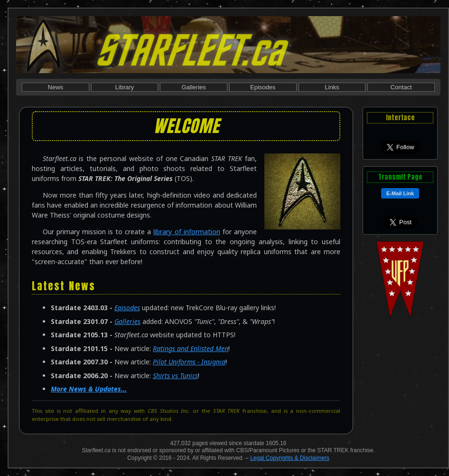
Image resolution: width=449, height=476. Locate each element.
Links (332, 87)
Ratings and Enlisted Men (191, 348)
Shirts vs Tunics (175, 376)
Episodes (263, 87)
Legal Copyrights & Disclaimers (290, 458)
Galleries (193, 87)
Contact (401, 87)
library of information (187, 232)
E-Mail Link (400, 193)
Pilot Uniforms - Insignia (189, 362)
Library (125, 87)
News (56, 87)
